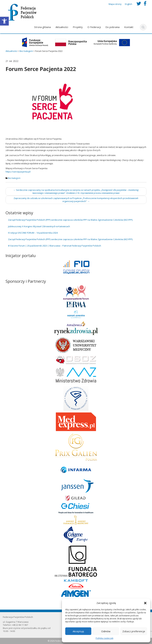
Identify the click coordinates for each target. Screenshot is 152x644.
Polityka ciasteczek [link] (105, 638)
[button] (145, 603)
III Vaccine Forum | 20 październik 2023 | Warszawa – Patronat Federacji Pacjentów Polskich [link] (55, 246)
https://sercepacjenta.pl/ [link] (18, 172)
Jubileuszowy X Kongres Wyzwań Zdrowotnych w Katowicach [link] (39, 226)
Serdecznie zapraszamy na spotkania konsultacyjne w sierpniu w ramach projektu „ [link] (76, 192)
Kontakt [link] (129, 27)
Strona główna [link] (42, 27)
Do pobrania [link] (112, 27)
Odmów (106, 631)
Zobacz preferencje (134, 631)
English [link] (129, 4)
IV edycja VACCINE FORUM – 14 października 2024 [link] (33, 233)
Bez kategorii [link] (14, 178)
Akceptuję (78, 631)
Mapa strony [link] (115, 4)
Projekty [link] (78, 27)
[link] (4, 21)
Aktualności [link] (62, 27)
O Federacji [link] (94, 27)
